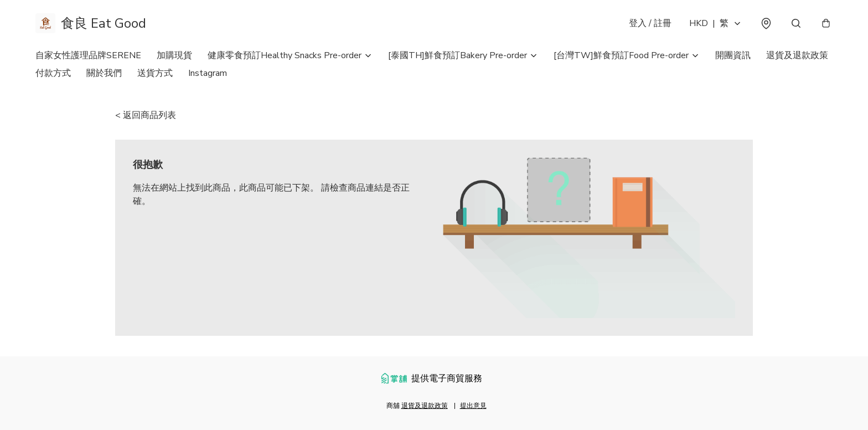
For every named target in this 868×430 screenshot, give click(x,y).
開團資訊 (733, 55)
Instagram (208, 73)
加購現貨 (174, 55)
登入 (650, 23)
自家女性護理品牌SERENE (88, 55)
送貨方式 (155, 73)
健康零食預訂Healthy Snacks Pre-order (285, 55)
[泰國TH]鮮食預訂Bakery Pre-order (458, 55)
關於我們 (104, 73)
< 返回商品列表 (146, 115)
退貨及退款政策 (797, 55)
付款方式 (53, 73)
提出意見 (473, 406)
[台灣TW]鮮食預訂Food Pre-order (621, 55)
